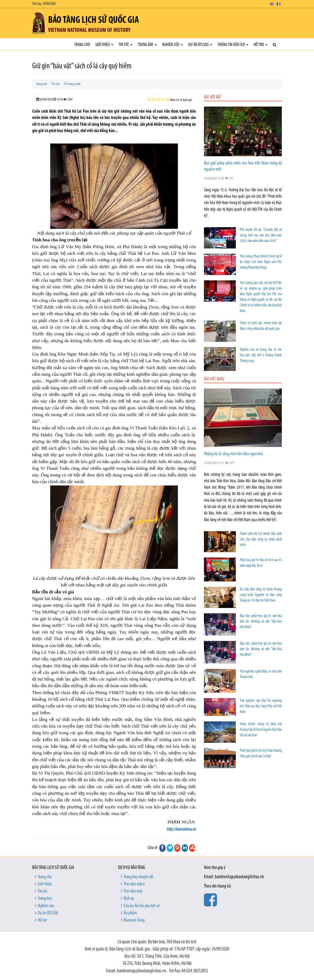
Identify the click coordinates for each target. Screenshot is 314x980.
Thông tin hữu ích (233, 45)
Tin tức (125, 45)
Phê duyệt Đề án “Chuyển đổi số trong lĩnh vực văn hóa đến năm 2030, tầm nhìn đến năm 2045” (261, 236)
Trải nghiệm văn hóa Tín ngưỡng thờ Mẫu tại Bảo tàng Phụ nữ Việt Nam (261, 706)
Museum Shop (134, 920)
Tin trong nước (72, 84)
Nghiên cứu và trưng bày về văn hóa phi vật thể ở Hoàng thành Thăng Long (261, 355)
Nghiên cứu (173, 45)
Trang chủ (82, 45)
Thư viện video (134, 884)
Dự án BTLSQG (200, 45)
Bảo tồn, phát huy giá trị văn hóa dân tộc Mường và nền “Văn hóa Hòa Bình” (261, 622)
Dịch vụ (129, 899)
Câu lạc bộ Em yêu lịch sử (142, 906)
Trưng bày (147, 45)
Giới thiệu (104, 45)
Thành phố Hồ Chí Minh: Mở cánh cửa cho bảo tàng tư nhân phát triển (261, 540)
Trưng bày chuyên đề (139, 877)
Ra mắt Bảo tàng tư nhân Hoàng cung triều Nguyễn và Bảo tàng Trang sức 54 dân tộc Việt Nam (261, 595)
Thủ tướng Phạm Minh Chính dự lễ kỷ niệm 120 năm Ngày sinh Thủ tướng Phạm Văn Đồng (261, 262)
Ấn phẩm (130, 913)
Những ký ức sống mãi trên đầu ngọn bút (233, 454)
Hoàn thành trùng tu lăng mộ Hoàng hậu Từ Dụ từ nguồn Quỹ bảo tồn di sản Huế (261, 730)
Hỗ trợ (261, 45)
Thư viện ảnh (133, 891)
